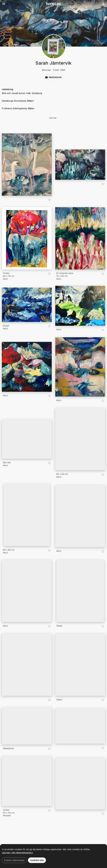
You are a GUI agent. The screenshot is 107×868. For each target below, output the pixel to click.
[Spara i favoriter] (49, 200)
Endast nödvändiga (14, 860)
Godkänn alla (37, 860)
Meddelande (53, 77)
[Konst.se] (54, 4)
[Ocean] (27, 305)
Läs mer (53, 118)
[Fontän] (27, 238)
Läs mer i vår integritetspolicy (17, 853)
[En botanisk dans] (80, 238)
